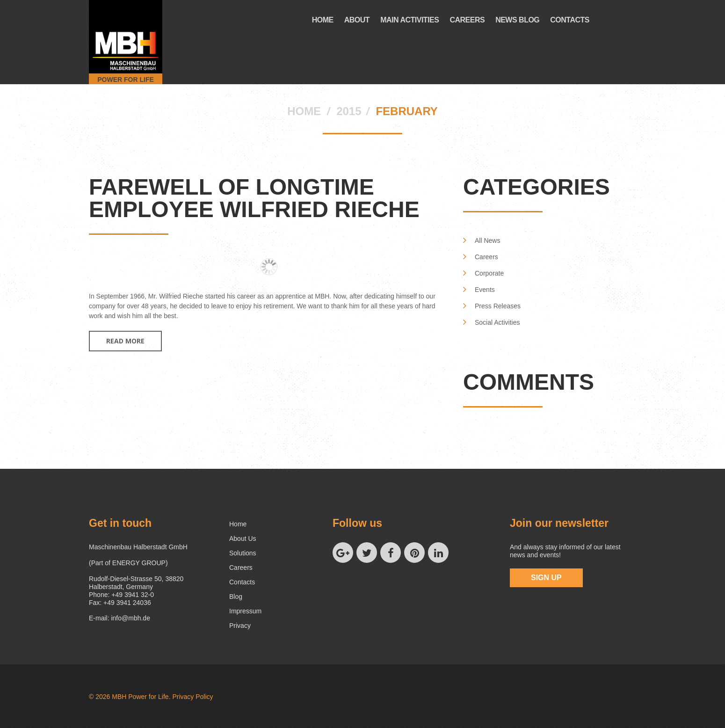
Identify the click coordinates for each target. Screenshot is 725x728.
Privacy (240, 626)
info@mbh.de (130, 618)
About (357, 20)
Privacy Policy (192, 697)
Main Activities (410, 20)
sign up (546, 578)
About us (243, 539)
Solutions (243, 553)
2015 (349, 111)
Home (323, 20)
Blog (236, 597)
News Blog (517, 20)
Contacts (570, 20)
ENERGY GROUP (139, 563)
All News (487, 240)
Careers (467, 20)
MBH (119, 697)
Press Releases (498, 306)
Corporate (489, 273)
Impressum (245, 611)
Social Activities (497, 322)
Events (485, 290)
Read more (125, 341)
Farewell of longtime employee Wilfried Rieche (254, 198)
